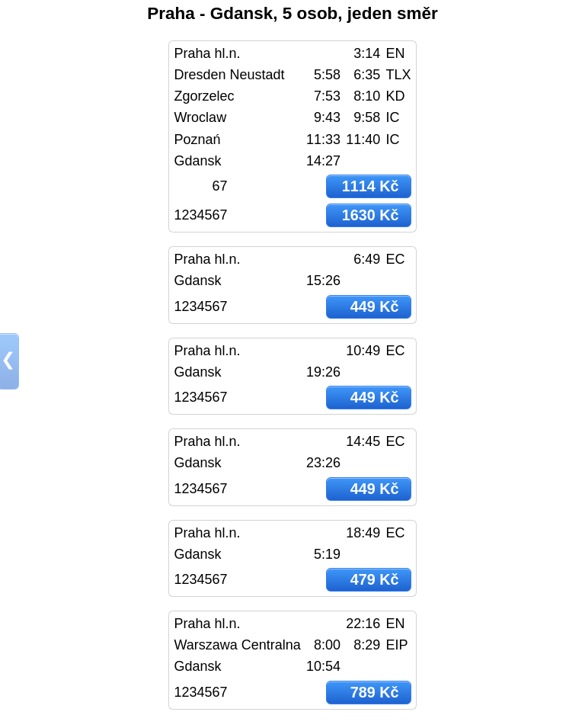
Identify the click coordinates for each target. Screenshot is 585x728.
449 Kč (375, 306)
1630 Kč (371, 215)
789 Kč (375, 692)
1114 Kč (371, 186)
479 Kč (375, 579)
